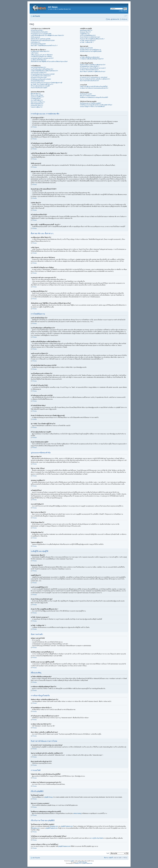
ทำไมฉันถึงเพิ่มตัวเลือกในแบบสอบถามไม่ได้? (43, 74)
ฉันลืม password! (35, 37)
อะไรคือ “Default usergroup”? (88, 40)
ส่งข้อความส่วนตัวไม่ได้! (86, 48)
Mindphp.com (54, 826)
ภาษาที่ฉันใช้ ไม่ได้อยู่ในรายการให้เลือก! (41, 56)
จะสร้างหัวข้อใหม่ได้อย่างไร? (38, 67)
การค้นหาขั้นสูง (123, 11)
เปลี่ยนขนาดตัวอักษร (126, 16)
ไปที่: (108, 853)
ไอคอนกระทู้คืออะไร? (37, 107)
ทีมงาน (106, 858)
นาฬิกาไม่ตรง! (35, 53)
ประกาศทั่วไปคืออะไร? (37, 100)
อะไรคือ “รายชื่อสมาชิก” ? (87, 42)
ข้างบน (35, 127)
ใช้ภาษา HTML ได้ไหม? (37, 95)
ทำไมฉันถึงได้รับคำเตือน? (38, 81)
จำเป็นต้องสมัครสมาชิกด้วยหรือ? (39, 32)
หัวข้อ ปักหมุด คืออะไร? (37, 104)
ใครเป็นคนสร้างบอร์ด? (86, 94)
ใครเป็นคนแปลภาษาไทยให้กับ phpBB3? (91, 103)
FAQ (109, 19)
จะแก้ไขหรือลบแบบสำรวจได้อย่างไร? (41, 76)
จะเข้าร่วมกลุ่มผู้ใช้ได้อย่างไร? (88, 35)
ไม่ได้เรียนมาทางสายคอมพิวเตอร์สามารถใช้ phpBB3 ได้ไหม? (96, 105)
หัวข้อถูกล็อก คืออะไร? (37, 105)
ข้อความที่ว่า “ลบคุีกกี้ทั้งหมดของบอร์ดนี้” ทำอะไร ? (44, 46)
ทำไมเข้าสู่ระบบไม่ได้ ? (37, 30)
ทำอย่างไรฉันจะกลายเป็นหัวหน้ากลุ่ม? (90, 37)
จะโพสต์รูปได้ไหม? (36, 99)
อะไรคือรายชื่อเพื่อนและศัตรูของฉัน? (90, 57)
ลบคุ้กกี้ (111, 858)
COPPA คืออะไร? (35, 42)
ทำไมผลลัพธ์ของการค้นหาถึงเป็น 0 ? (90, 66)
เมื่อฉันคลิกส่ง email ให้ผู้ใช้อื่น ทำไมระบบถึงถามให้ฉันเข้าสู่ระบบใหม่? (49, 62)
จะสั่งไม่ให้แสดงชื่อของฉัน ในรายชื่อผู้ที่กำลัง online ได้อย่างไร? (47, 35)
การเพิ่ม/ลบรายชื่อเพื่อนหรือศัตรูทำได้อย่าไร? (92, 59)
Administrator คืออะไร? (86, 30)
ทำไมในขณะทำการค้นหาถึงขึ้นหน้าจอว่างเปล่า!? (93, 68)
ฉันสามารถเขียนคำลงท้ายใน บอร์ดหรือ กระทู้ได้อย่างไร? (95, 79)
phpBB (72, 861)
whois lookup (77, 813)
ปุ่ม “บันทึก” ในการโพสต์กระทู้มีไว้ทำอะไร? (42, 84)
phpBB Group (49, 797)
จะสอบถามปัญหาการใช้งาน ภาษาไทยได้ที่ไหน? (92, 107)
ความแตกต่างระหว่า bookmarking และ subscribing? (94, 77)
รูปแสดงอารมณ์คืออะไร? (37, 97)
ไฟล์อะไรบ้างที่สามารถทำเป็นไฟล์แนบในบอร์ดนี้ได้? (94, 86)
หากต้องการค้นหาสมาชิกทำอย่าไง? (89, 70)
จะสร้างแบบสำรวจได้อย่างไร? (39, 72)
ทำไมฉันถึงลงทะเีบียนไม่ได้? (38, 44)
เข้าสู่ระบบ (124, 19)
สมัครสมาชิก (116, 19)
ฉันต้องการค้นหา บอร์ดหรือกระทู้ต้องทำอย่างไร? (93, 65)
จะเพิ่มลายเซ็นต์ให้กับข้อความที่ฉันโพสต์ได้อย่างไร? (44, 71)
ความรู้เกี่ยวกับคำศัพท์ (97, 838)
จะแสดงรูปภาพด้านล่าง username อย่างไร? (42, 58)
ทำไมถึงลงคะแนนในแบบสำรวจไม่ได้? (41, 79)
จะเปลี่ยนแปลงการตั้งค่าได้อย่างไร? (40, 51)
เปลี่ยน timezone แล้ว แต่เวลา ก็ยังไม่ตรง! (42, 55)
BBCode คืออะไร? (36, 94)
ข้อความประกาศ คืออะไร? (38, 102)
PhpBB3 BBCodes (83, 862)
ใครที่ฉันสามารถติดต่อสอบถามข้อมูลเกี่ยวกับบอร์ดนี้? (94, 97)
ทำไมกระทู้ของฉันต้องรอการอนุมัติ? (40, 86)
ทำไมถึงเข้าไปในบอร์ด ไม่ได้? (39, 78)
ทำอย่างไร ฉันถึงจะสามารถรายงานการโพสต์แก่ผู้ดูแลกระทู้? (47, 83)
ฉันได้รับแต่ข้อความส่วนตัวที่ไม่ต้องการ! (91, 50)
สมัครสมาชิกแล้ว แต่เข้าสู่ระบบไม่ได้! (41, 39)
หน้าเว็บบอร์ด (36, 16)
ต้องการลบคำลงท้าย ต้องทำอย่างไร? (89, 81)
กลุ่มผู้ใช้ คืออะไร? (85, 34)
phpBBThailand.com (67, 826)
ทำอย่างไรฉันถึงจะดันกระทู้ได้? (39, 88)
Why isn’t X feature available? (88, 96)
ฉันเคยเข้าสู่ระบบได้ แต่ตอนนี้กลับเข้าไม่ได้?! (43, 40)
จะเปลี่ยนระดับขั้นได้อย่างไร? (39, 60)
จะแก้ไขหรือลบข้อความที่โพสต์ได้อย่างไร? (42, 69)
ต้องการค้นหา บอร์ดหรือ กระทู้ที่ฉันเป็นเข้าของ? (93, 72)
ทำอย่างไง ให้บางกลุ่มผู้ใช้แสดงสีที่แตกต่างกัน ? (92, 39)
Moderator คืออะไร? (85, 32)
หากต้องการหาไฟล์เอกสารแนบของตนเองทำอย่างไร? (94, 88)
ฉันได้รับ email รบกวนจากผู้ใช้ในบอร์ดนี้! (91, 51)
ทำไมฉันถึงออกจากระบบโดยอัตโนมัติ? (41, 34)
